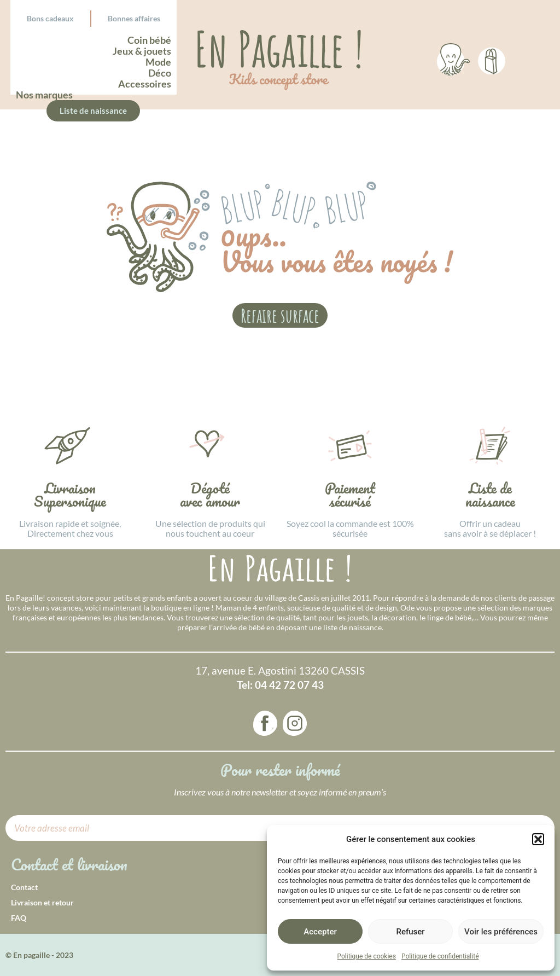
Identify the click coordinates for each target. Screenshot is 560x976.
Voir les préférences (501, 932)
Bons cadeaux (50, 18)
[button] (538, 839)
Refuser (410, 932)
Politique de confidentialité (440, 956)
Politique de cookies (367, 956)
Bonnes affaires (134, 18)
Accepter (320, 932)
